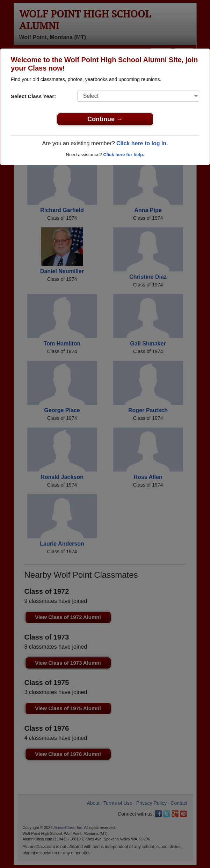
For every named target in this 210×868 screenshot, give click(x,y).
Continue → (105, 119)
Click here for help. (124, 155)
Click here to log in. (142, 143)
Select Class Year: (33, 96)
